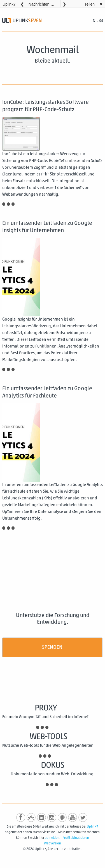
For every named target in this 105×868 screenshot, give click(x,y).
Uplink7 (9, 4)
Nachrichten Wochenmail (44, 4)
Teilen (89, 4)
